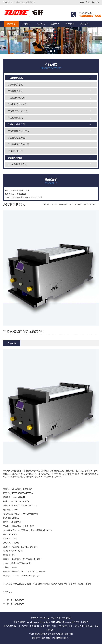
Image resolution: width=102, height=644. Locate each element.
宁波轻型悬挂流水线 (17, 104)
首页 (54, 204)
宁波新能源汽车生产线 (18, 144)
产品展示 (41, 24)
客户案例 (70, 24)
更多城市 (52, 634)
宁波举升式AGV (17, 604)
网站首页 (11, 24)
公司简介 (26, 24)
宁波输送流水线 (15, 78)
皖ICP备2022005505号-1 (59, 638)
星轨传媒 (45, 638)
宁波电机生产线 (15, 151)
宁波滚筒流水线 (15, 84)
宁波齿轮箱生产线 (16, 138)
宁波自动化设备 (15, 158)
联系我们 (84, 24)
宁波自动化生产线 (16, 124)
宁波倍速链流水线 (16, 98)
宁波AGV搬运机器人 (17, 164)
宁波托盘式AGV (17, 600)
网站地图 (69, 634)
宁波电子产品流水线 (17, 111)
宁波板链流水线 (15, 91)
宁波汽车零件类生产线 (18, 131)
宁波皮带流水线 (15, 118)
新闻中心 (55, 24)
